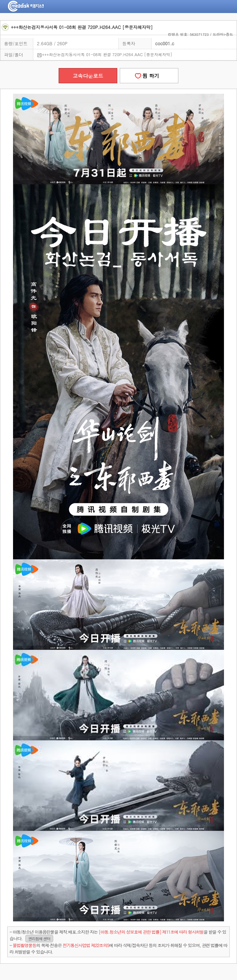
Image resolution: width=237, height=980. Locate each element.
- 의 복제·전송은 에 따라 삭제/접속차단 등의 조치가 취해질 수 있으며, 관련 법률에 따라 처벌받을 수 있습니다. (118, 948)
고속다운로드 (88, 76)
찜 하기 (149, 76)
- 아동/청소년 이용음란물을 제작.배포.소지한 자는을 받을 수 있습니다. (118, 935)
